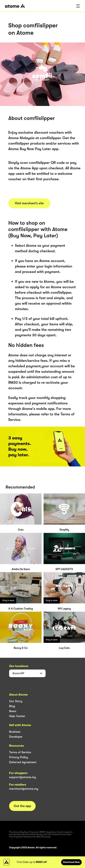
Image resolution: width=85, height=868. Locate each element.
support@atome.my (23, 777)
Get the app (22, 806)
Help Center (17, 716)
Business (15, 732)
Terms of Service (20, 752)
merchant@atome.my (24, 789)
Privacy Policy (19, 757)
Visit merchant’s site (29, 203)
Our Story (16, 701)
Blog (12, 706)
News (13, 711)
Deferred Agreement (23, 762)
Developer (16, 737)
